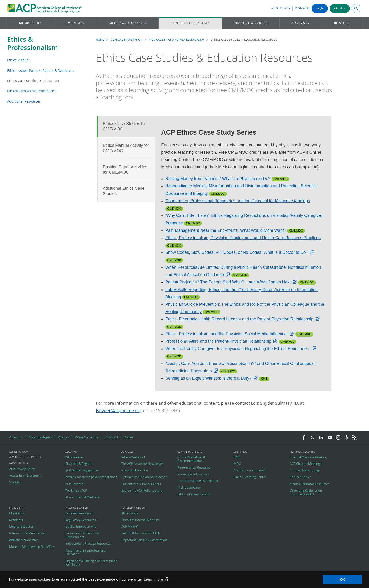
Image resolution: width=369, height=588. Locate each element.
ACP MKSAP (130, 527)
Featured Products (133, 508)
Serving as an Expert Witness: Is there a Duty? (209, 378)
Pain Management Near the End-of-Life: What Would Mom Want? (226, 230)
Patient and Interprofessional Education (86, 552)
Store (345, 23)
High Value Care (189, 488)
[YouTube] (330, 438)
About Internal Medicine (82, 497)
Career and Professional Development (82, 535)
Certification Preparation (251, 471)
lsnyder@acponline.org (119, 411)
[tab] (126, 127)
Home (100, 40)
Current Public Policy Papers (141, 484)
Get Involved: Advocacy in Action (144, 477)
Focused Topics (300, 477)
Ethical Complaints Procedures (31, 91)
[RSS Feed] (355, 438)
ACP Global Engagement (82, 471)
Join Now (340, 8)
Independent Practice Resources (88, 544)
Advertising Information (25, 457)
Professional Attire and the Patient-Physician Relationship (218, 341)
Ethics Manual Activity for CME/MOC (126, 148)
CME (237, 457)
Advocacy (301, 23)
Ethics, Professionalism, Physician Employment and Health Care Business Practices (243, 238)
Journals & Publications (193, 474)
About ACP (281, 8)
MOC (237, 464)
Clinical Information (190, 23)
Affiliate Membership (24, 540)
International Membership (28, 533)
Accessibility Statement (25, 476)
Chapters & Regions (79, 464)
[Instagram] (338, 438)
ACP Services (74, 484)
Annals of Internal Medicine (141, 520)
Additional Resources (24, 101)
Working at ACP (76, 491)
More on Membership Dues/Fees (32, 547)
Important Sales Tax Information (144, 540)
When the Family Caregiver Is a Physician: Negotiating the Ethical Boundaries (238, 349)
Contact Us (16, 437)
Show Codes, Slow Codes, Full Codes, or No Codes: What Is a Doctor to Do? (237, 252)
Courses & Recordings (305, 471)
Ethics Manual (18, 60)
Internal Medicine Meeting (308, 457)
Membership (30, 23)
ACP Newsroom (19, 452)
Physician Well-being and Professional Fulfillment (92, 563)
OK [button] (343, 579)
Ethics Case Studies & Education (33, 81)
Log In (320, 8)
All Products (130, 513)
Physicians (17, 513)
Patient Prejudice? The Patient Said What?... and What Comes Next (228, 282)
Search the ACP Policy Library (142, 491)
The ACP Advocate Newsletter (142, 464)
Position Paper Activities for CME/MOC (125, 170)
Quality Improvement (81, 527)
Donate (302, 8)
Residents (16, 520)
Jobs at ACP (111, 437)
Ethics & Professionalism (33, 43)
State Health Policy (135, 471)
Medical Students (21, 527)
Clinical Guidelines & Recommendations (191, 459)
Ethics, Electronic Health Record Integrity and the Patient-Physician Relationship (239, 319)
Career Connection (87, 437)
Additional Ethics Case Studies (124, 191)
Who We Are (74, 457)
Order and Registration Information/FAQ (306, 492)
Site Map (15, 482)
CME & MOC (75, 23)
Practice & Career (251, 23)
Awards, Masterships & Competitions (91, 477)
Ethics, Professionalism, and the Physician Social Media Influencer (227, 334)
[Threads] (346, 438)
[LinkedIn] (321, 438)
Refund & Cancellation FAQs (141, 533)
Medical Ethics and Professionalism (177, 40)
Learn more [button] (153, 579)
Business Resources (79, 513)
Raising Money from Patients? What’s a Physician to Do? (218, 179)
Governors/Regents (40, 437)
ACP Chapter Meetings (305, 464)
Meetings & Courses (128, 23)
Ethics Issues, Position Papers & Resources (41, 70)
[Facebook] (304, 438)
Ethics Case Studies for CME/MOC (125, 126)
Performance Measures (194, 468)
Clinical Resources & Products (198, 481)
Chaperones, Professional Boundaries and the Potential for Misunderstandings (238, 201)
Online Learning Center (250, 477)
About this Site (19, 463)
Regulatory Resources (81, 520)
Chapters (64, 437)
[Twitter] (312, 438)
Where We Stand (133, 457)
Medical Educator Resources (310, 484)
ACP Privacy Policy (22, 469)
